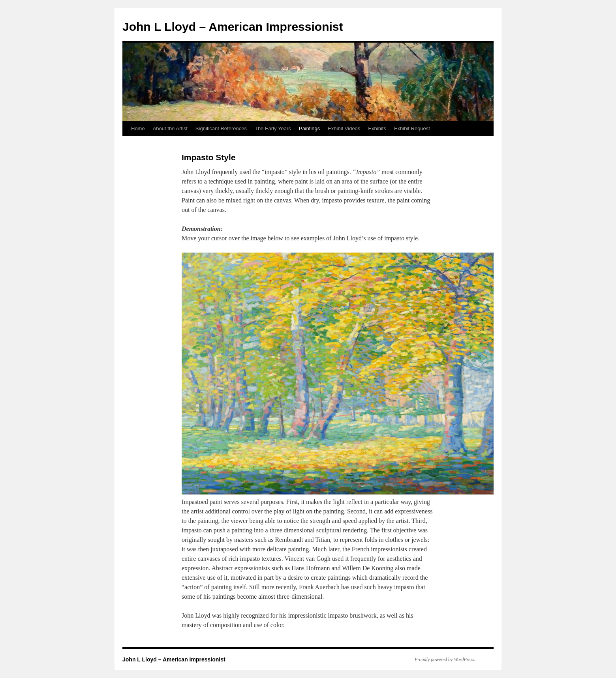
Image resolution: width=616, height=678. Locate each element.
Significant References (221, 128)
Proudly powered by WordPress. (445, 659)
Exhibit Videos (344, 128)
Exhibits (377, 128)
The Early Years (273, 128)
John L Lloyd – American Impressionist (233, 27)
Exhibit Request (412, 128)
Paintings (309, 128)
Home (138, 128)
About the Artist (170, 128)
